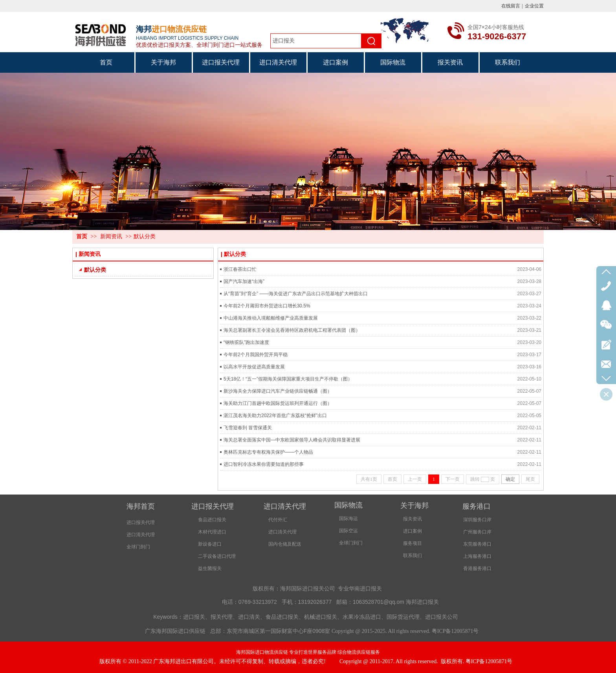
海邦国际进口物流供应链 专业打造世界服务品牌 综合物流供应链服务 (308, 652)
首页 (82, 236)
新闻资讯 (111, 236)
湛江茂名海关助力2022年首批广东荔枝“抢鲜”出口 (275, 416)
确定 (510, 479)
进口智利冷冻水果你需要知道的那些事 (264, 464)
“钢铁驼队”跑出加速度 (246, 342)
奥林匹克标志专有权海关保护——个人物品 (268, 452)
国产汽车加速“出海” (244, 281)
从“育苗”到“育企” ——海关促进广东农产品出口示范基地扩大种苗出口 (296, 294)
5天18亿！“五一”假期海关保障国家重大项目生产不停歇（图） (288, 379)
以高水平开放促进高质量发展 (254, 367)
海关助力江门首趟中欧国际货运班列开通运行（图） (278, 403)
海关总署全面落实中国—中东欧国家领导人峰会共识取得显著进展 (292, 440)
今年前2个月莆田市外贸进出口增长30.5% (267, 306)
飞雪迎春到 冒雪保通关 (248, 428)
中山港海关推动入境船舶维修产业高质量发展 (271, 318)
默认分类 (145, 236)
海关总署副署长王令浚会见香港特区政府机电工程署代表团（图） (292, 330)
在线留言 (511, 6)
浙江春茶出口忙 (240, 269)
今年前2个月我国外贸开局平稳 (256, 355)
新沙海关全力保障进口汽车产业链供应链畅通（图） (278, 391)
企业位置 (534, 6)
